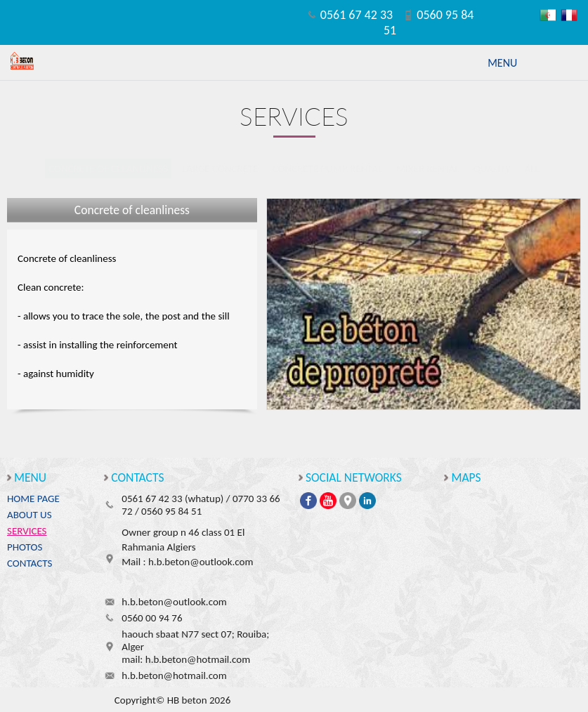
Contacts (30, 563)
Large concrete (220, 169)
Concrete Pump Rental (328, 169)
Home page (33, 499)
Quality (492, 169)
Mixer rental (428, 169)
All (532, 169)
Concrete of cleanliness (108, 169)
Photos (25, 547)
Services (27, 531)
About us (30, 515)
